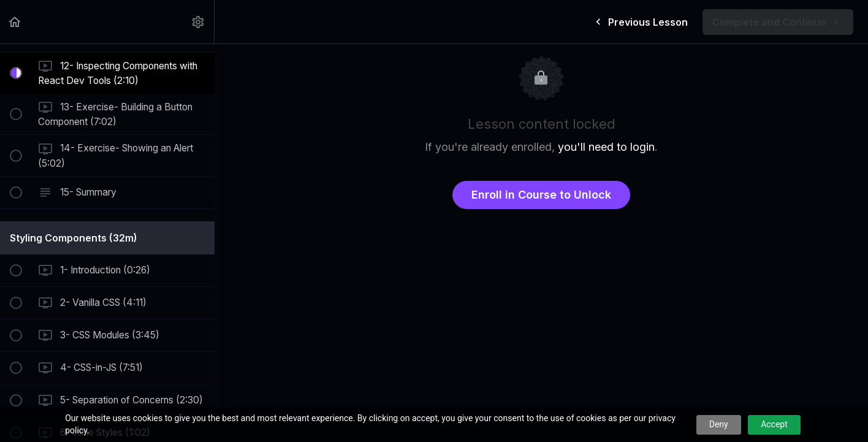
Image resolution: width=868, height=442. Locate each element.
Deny (719, 424)
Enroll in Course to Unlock (541, 195)
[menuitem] (199, 22)
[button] (15, 22)
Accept (774, 424)
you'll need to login (606, 147)
